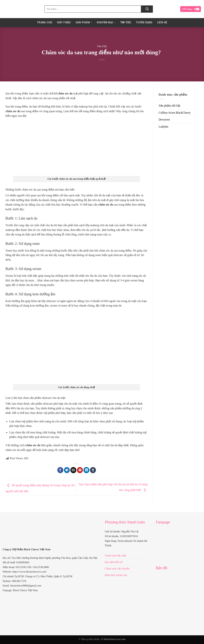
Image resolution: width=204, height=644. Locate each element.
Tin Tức (126, 23)
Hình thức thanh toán (116, 575)
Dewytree (164, 120)
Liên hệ (162, 23)
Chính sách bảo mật (115, 556)
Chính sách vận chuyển (117, 569)
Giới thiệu (64, 23)
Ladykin (163, 127)
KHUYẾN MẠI (106, 23)
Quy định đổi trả (114, 562)
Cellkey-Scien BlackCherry (175, 113)
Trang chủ (45, 23)
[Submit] (147, 9)
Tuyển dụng (144, 23)
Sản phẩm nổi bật (169, 106)
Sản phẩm (84, 23)
